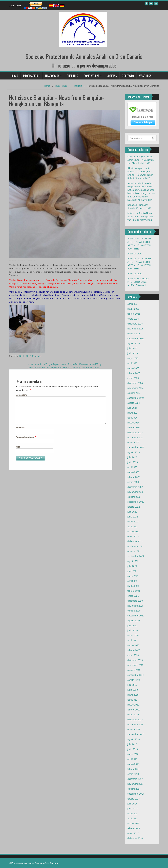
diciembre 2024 (135, 383)
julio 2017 (132, 804)
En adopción (52, 76)
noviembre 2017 (135, 784)
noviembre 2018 (135, 725)
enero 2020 (133, 655)
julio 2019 (132, 685)
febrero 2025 (134, 373)
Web (18, 447)
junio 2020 (133, 630)
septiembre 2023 (136, 447)
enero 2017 (133, 833)
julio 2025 (132, 348)
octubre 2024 (134, 393)
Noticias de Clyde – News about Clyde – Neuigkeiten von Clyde (141, 160)
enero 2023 (133, 482)
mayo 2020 (133, 635)
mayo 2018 (133, 754)
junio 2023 (133, 462)
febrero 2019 (134, 710)
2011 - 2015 (61, 86)
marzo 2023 (133, 472)
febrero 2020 (134, 650)
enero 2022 (133, 536)
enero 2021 (133, 596)
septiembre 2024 (136, 398)
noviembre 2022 (135, 492)
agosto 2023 (134, 452)
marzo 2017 (133, 823)
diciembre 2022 (135, 487)
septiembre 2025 (136, 339)
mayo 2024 (133, 413)
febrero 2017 (134, 828)
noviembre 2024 (135, 388)
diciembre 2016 (135, 838)
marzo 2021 (133, 586)
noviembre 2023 (135, 438)
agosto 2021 (134, 561)
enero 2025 (133, 378)
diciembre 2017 (135, 779)
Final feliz (73, 76)
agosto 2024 (134, 403)
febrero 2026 (134, 314)
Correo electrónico (26, 437)
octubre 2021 (134, 551)
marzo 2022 (133, 532)
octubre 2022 (134, 497)
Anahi (20, 260)
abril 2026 (132, 304)
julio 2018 (132, 744)
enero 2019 (133, 715)
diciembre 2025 (135, 324)
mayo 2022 (133, 522)
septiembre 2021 (136, 556)
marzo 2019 (133, 705)
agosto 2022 (134, 507)
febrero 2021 (134, 591)
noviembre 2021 (135, 546)
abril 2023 (132, 467)
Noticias (112, 76)
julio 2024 (132, 408)
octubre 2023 (134, 442)
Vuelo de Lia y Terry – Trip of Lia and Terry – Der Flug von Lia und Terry (65, 364)
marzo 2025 (133, 368)
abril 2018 (132, 759)
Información (31, 76)
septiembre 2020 (136, 616)
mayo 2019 (133, 695)
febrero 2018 (134, 769)
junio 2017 (133, 809)
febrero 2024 (134, 428)
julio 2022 (132, 512)
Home (47, 86)
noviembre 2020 (135, 606)
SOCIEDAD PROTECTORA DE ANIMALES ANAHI (138, 282)
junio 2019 (133, 690)
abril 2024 (132, 418)
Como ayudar (92, 76)
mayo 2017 (133, 814)
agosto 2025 (134, 343)
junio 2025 (133, 353)
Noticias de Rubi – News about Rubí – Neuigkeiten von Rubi (140, 217)
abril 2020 (132, 640)
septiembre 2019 (136, 675)
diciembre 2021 (135, 541)
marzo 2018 (133, 764)
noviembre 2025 (135, 329)
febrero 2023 (134, 477)
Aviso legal (146, 76)
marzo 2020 (133, 645)
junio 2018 (133, 749)
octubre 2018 (134, 729)
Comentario (22, 395)
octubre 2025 (134, 334)
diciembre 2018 (135, 720)
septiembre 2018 (136, 734)
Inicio (15, 76)
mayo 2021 (133, 576)
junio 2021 (133, 571)
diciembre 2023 (135, 433)
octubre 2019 (134, 670)
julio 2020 (132, 626)
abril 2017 (132, 819)
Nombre (20, 428)
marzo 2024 (133, 423)
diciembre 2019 (135, 660)
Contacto (128, 76)
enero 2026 (133, 319)
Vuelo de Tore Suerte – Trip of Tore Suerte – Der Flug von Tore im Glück (65, 368)
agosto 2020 (134, 621)
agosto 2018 (134, 739)
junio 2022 (133, 517)
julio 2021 (132, 566)
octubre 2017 (134, 789)
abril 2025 (132, 363)
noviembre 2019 (135, 665)
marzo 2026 (133, 309)
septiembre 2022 (136, 502)
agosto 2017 (134, 799)
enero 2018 (133, 774)
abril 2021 (132, 581)
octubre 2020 (134, 611)
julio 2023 (132, 457)
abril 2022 (132, 527)
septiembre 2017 (136, 794)
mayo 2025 (133, 358)
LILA (139, 254)
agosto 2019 (134, 680)
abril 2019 (132, 700)
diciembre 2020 (135, 601)
